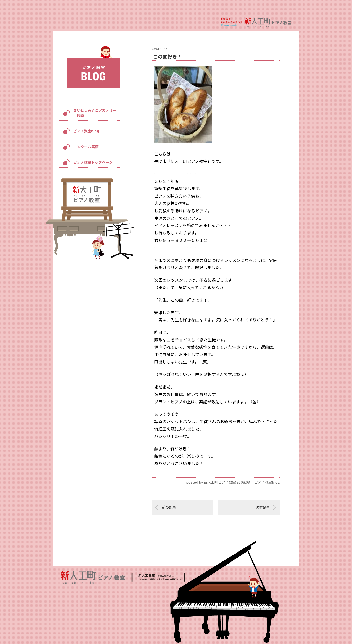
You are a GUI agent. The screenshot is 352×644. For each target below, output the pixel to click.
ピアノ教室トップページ (93, 162)
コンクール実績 (86, 147)
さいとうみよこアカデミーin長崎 (95, 113)
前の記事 (169, 507)
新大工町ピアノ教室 (220, 482)
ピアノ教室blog (86, 131)
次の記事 (262, 507)
